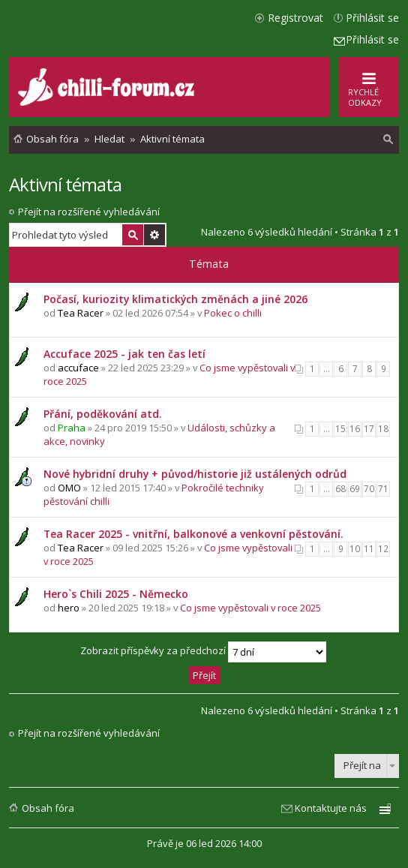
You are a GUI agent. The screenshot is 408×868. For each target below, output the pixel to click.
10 (355, 549)
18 (383, 429)
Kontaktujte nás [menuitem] (331, 808)
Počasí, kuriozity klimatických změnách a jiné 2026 (175, 299)
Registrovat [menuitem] (295, 18)
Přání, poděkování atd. (103, 414)
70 (369, 489)
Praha (72, 428)
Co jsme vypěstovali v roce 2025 (250, 608)
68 (340, 489)
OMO (69, 488)
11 (369, 549)
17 (369, 429)
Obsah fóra (48, 808)
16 (355, 429)
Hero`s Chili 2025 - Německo (116, 594)
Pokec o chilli (233, 313)
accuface (78, 368)
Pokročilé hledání (154, 235)
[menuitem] (388, 140)
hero (69, 608)
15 (340, 429)
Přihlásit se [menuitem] (372, 18)
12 (383, 549)
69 (355, 489)
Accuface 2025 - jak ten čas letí (124, 354)
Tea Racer (81, 313)
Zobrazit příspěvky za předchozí (203, 652)
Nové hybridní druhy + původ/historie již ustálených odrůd (195, 474)
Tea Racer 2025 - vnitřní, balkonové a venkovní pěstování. (193, 534)
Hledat (133, 235)
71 (383, 489)
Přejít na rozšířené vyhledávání (89, 212)
